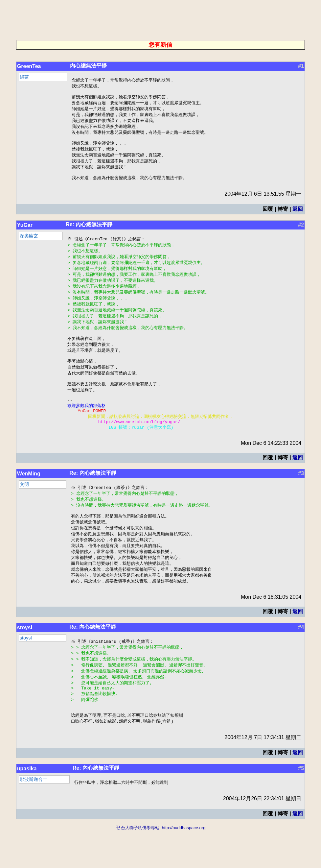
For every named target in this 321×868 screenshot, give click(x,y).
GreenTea (29, 66)
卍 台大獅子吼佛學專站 (138, 865)
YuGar (25, 233)
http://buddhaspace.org (183, 865)
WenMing (29, 497)
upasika (27, 805)
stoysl (25, 657)
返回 (298, 217)
